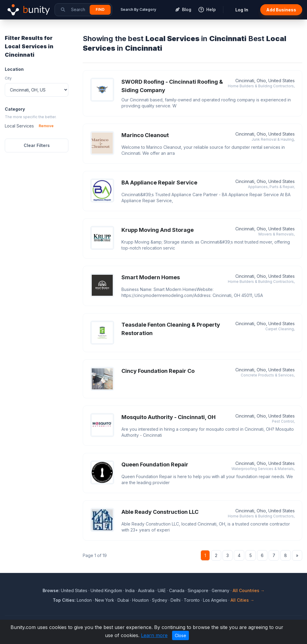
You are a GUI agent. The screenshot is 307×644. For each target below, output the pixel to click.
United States (74, 590)
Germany (221, 590)
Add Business (281, 10)
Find (100, 9)
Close (180, 635)
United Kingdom (106, 590)
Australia (146, 590)
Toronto (192, 600)
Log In (242, 10)
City (8, 78)
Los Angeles (215, 600)
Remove (46, 126)
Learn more (154, 635)
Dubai (123, 600)
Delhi (176, 600)
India (130, 590)
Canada (177, 590)
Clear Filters (37, 145)
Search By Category (138, 9)
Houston (140, 600)
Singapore (198, 590)
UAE (162, 590)
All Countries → (249, 590)
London (84, 600)
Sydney (160, 600)
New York (105, 600)
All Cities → (242, 600)
